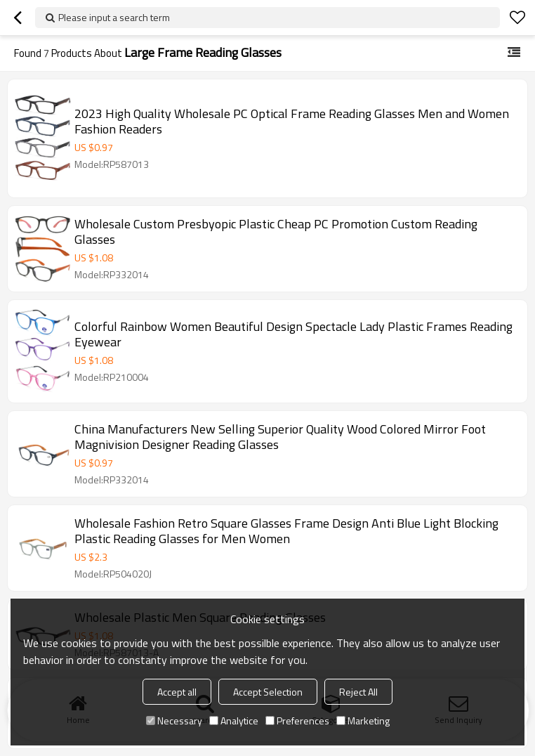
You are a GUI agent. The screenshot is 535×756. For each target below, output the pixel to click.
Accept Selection (268, 692)
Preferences (297, 721)
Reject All (358, 692)
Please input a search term (114, 17)
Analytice (234, 721)
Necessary (174, 721)
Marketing (363, 721)
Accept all (177, 692)
